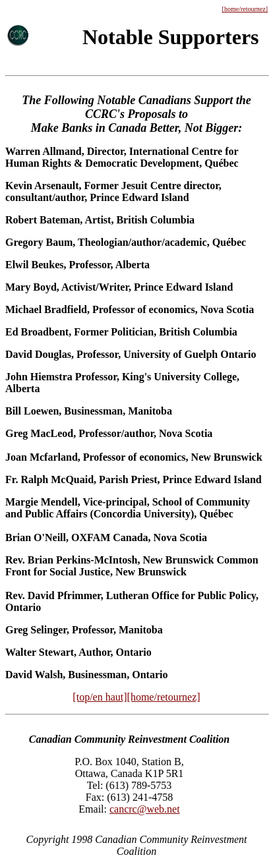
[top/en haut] (100, 697)
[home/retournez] (245, 9)
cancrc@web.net (145, 809)
